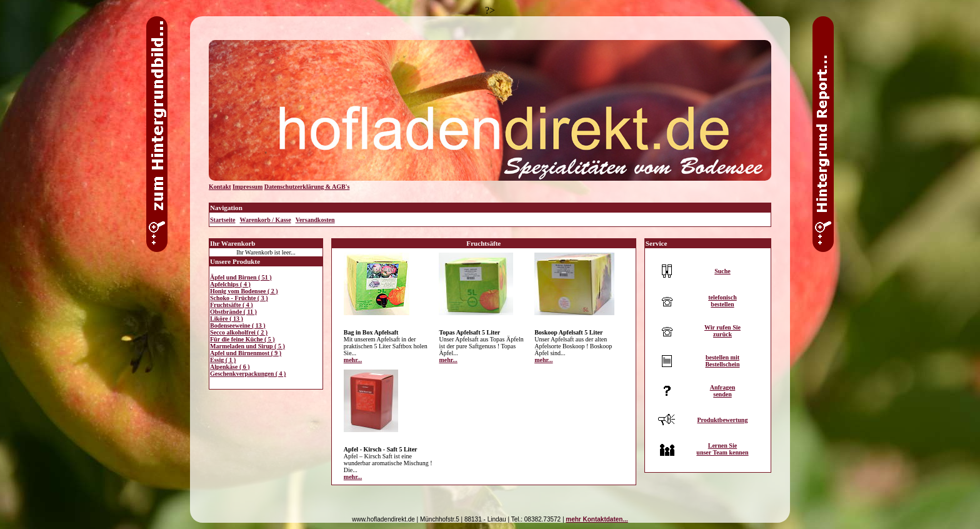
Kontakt (220, 187)
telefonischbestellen (722, 301)
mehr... (353, 360)
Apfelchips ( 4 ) (230, 284)
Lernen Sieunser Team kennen (722, 449)
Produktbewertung (722, 420)
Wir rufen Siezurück (722, 331)
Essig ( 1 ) (223, 360)
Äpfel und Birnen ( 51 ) (241, 277)
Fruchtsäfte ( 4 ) (232, 305)
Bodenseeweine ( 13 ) (238, 325)
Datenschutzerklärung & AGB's (307, 187)
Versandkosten (315, 220)
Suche (722, 271)
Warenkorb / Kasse (266, 220)
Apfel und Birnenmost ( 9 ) (246, 353)
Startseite (223, 220)
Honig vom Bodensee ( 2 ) (244, 291)
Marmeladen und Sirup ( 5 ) (247, 346)
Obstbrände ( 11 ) (233, 312)
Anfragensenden (723, 391)
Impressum (247, 187)
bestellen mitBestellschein (722, 361)
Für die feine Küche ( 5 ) (242, 339)
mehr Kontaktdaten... (597, 519)
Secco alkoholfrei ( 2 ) (239, 332)
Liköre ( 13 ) (227, 319)
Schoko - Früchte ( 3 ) (239, 298)
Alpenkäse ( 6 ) (230, 367)
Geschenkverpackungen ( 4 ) (248, 374)
